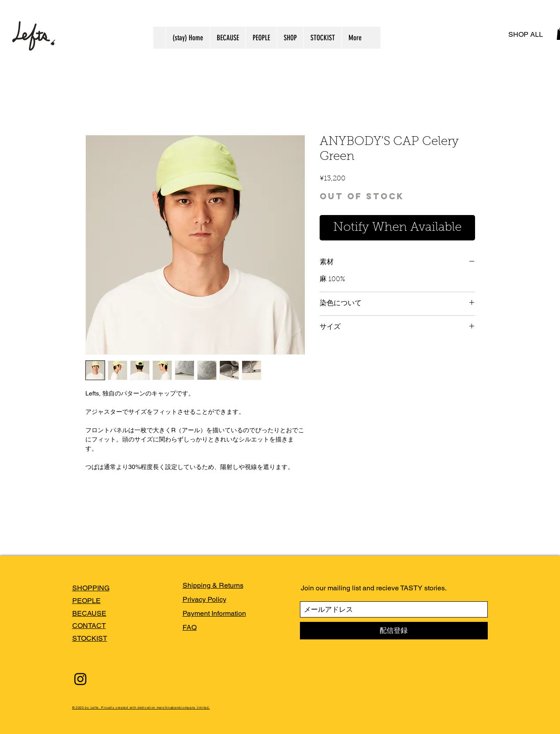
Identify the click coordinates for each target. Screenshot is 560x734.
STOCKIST (90, 638)
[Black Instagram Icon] (80, 679)
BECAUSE (89, 613)
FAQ (190, 627)
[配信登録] (394, 631)
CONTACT (89, 626)
